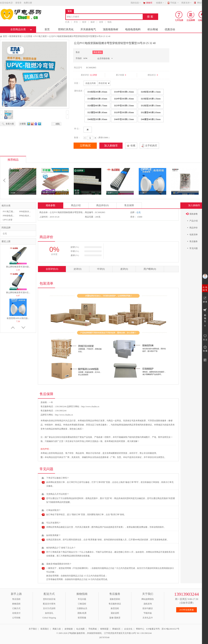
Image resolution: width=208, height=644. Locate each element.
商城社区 (116, 629)
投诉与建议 (148, 608)
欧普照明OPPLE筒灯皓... (18, 318)
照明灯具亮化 (66, 29)
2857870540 (104, 637)
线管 (84, 22)
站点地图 (80, 629)
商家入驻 (57, 629)
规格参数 (51, 205)
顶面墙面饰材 (111, 29)
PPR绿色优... (8, 216)
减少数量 (85, 138)
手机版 (175, 3)
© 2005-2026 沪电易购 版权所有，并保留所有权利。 (80, 633)
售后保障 (129, 205)
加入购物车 (111, 146)
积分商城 (153, 29)
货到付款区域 (49, 599)
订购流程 (82, 604)
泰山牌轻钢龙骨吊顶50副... (18, 267)
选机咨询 (148, 604)
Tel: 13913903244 (144, 633)
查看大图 (10, 124)
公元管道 (28, 36)
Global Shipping (49, 618)
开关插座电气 (88, 29)
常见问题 (82, 599)
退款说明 (115, 613)
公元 (5, 234)
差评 (124, 269)
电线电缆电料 (133, 29)
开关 (76, 22)
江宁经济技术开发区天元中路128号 (120, 633)
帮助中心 (140, 629)
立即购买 (85, 146)
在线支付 (16, 613)
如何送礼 (49, 613)
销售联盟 (104, 629)
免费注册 (28, 3)
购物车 (149, 3)
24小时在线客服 (187, 610)
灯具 (67, 22)
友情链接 (69, 629)
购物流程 (16, 604)
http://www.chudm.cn (64, 415)
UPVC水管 (8, 220)
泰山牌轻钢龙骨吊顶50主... (18, 293)
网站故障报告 (148, 599)
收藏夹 (160, 3)
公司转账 (16, 618)
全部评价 (52, 269)
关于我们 (33, 629)
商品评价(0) (102, 205)
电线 (110, 22)
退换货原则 (115, 599)
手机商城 (92, 629)
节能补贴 (148, 613)
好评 (78, 269)
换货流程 (115, 608)
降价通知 (98, 52)
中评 (101, 269)
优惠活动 (170, 29)
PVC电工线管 (41, 36)
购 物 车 (205, 317)
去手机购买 (151, 146)
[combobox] (104, 17)
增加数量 (95, 138)
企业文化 (128, 629)
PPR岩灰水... (25, 212)
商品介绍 (76, 205)
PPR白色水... (25, 216)
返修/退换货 (115, 618)
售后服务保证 (115, 604)
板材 (93, 22)
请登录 (18, 3)
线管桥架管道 (15, 36)
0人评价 (94, 75)
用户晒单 (150, 269)
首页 (47, 29)
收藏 (133, 146)
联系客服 (82, 618)
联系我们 (45, 629)
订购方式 (16, 608)
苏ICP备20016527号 (170, 629)
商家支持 (187, 3)
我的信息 (136, 3)
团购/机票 (82, 613)
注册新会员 (82, 608)
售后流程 (16, 599)
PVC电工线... (9, 212)
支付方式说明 (49, 608)
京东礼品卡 (148, 618)
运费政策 (63, 429)
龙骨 (101, 22)
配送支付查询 (49, 604)
